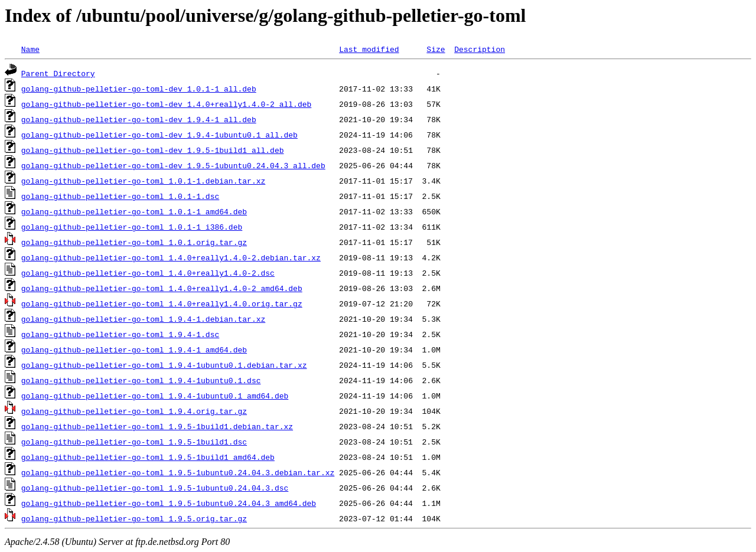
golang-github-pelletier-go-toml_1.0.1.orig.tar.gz (134, 242)
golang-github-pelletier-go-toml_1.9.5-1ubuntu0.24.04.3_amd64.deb (169, 503)
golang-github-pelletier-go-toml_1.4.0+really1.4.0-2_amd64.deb (162, 288)
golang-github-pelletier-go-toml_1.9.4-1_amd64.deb (134, 350)
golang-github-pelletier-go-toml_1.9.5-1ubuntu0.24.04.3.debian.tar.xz (178, 472)
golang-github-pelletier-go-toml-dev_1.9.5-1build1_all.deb (153, 150)
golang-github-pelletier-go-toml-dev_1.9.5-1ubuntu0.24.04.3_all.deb (173, 165)
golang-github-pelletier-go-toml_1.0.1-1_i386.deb (132, 227)
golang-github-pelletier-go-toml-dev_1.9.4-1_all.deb (139, 119)
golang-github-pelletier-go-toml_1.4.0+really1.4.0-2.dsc (148, 273)
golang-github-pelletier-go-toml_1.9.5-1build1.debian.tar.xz (157, 426)
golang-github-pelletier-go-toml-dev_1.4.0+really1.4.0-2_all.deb (166, 104)
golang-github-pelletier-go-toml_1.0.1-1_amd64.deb (134, 211)
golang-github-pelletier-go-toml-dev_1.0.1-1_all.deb (139, 89)
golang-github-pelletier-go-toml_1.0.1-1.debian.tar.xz (143, 181)
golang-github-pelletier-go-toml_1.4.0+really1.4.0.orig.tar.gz (162, 303)
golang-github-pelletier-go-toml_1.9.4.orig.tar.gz (134, 411)
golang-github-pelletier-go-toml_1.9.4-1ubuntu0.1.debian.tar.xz (164, 365)
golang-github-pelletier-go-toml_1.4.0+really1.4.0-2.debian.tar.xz (171, 257)
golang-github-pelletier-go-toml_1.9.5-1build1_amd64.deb (148, 457)
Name (30, 49)
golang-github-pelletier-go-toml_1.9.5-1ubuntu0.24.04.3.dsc (155, 488)
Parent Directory (58, 73)
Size (436, 49)
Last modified (369, 49)
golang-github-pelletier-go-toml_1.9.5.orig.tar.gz (134, 518)
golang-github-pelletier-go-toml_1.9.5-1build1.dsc (134, 442)
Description (480, 49)
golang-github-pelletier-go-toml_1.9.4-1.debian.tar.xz (143, 319)
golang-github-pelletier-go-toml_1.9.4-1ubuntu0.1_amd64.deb (155, 396)
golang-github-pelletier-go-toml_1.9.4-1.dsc (120, 334)
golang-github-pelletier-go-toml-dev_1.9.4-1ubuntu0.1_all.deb (159, 135)
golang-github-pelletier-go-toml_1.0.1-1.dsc (120, 196)
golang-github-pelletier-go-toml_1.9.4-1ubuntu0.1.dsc (141, 380)
